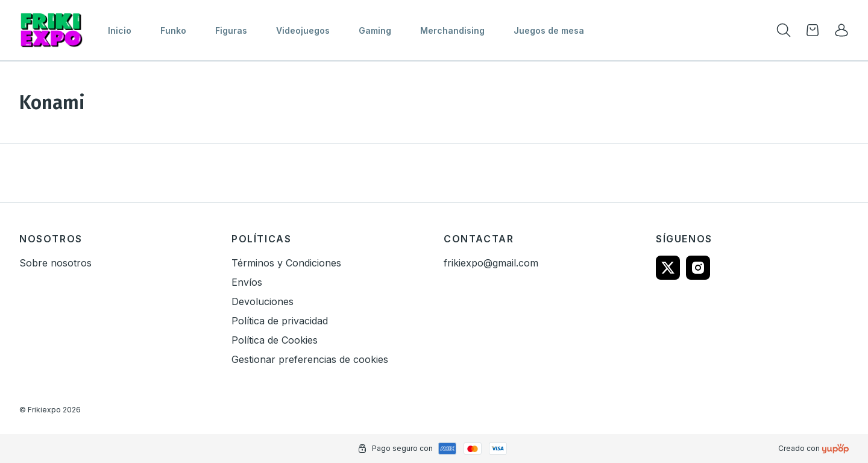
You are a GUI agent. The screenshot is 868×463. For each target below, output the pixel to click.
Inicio (120, 30)
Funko (173, 30)
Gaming (375, 30)
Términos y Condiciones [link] (286, 263)
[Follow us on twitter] (668, 268)
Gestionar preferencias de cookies (310, 359)
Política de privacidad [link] (280, 321)
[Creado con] (835, 449)
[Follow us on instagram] (698, 268)
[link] (841, 30)
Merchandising (452, 30)
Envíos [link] (247, 282)
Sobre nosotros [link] (55, 263)
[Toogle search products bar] (784, 30)
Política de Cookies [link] (275, 340)
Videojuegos (303, 30)
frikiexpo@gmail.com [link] (491, 263)
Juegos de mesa (549, 30)
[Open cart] (813, 30)
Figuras (231, 30)
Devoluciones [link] (263, 301)
